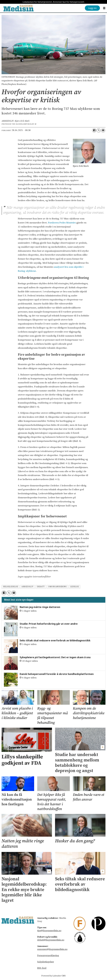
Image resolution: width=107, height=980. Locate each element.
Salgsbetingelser (46, 962)
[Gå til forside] (19, 8)
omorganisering (57, 587)
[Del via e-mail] (103, 130)
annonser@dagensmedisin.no (52, 949)
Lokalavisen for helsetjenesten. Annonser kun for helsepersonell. (54, 2)
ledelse (75, 587)
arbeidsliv (27, 587)
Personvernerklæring (48, 956)
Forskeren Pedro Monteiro (62, 223)
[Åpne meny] (104, 8)
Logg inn (92, 8)
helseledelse (11, 587)
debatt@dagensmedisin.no (51, 940)
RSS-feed (42, 968)
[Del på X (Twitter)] (99, 130)
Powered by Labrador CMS (53, 976)
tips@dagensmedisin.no (49, 931)
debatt (41, 587)
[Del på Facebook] (94, 130)
